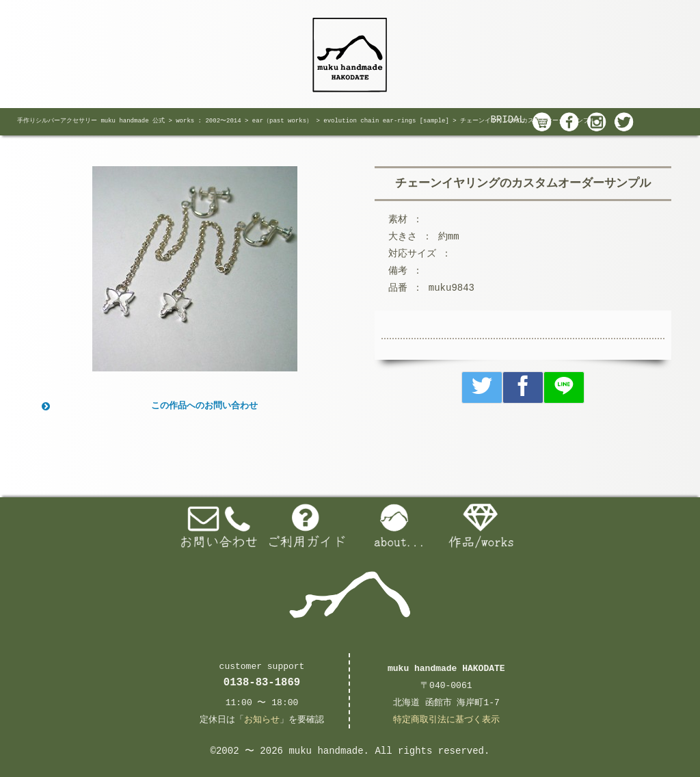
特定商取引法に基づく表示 (446, 720)
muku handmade (326, 751)
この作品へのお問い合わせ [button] (148, 406)
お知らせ (262, 720)
